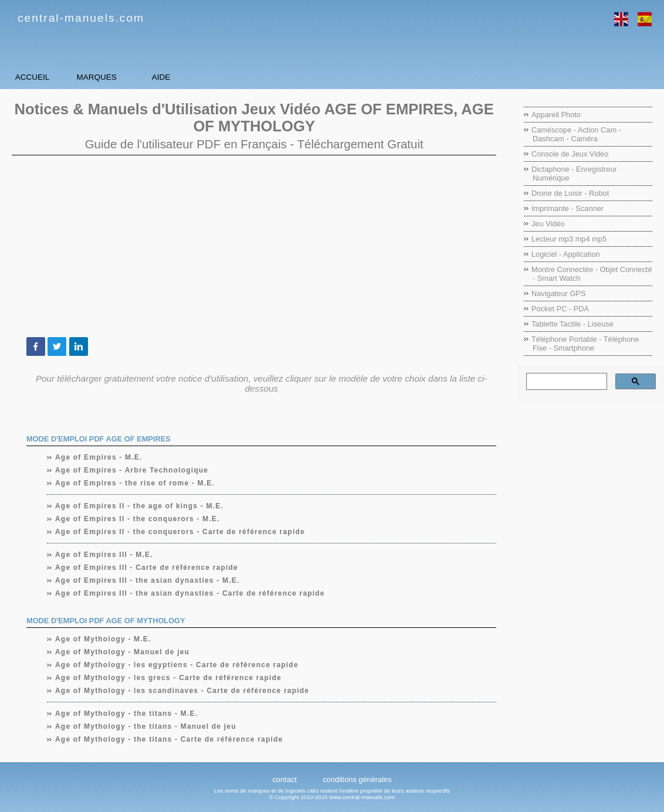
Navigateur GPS (558, 293)
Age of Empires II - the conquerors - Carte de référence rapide (180, 532)
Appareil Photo (556, 115)
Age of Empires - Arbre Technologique (132, 470)
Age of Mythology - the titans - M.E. (127, 714)
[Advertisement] (254, 246)
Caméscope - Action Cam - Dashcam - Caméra (576, 134)
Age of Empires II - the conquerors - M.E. (138, 519)
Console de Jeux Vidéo (570, 154)
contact (284, 779)
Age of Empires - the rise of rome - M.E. (135, 483)
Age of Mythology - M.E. (104, 639)
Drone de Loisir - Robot (570, 193)
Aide (264, 77)
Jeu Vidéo (548, 224)
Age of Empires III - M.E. (104, 555)
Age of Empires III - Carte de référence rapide (147, 568)
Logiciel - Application (566, 254)
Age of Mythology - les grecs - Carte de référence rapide (169, 678)
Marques (159, 77)
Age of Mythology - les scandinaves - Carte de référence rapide (182, 691)
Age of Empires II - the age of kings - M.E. (140, 506)
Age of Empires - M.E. (99, 457)
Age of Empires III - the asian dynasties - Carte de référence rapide (190, 593)
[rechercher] (565, 382)
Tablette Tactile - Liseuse (572, 324)
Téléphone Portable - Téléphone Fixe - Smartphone (585, 344)
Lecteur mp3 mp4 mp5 (569, 239)
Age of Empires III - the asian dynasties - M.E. (148, 580)
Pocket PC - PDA (560, 309)
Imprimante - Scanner (568, 208)
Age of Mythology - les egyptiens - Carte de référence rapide (177, 665)
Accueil (52, 77)
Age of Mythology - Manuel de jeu (123, 652)
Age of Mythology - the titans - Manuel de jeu (146, 726)
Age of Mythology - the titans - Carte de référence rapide (169, 739)
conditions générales (357, 779)
